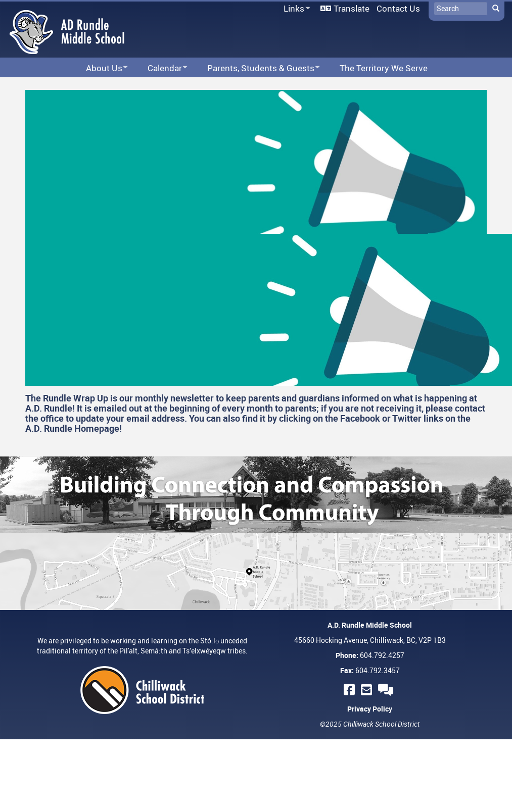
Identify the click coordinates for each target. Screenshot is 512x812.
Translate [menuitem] (352, 8)
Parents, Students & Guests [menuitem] (257, 68)
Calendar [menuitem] (161, 68)
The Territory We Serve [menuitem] (384, 68)
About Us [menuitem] (100, 68)
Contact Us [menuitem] (398, 8)
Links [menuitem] (295, 9)
